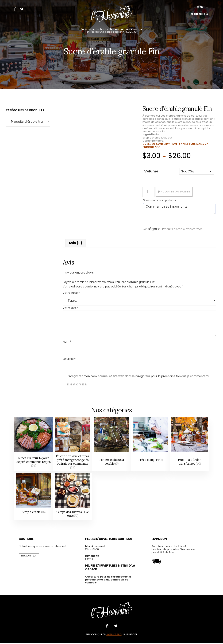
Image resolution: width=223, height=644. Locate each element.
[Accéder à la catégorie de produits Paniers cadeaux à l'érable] (111, 446)
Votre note (71, 294)
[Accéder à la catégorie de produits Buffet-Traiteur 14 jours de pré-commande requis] (33, 446)
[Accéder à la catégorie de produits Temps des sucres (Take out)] (72, 498)
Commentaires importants (159, 201)
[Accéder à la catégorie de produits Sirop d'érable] (33, 498)
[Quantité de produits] (149, 192)
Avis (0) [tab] (76, 244)
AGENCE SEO (114, 636)
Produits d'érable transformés (184, 230)
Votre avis (71, 309)
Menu (198, 9)
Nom (67, 343)
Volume (151, 171)
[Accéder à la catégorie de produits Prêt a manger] (151, 446)
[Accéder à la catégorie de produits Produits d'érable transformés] (190, 446)
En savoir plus (29, 557)
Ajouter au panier (188, 193)
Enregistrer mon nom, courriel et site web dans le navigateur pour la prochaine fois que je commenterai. (139, 378)
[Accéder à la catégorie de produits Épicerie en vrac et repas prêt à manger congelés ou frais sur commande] (72, 446)
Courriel (69, 360)
